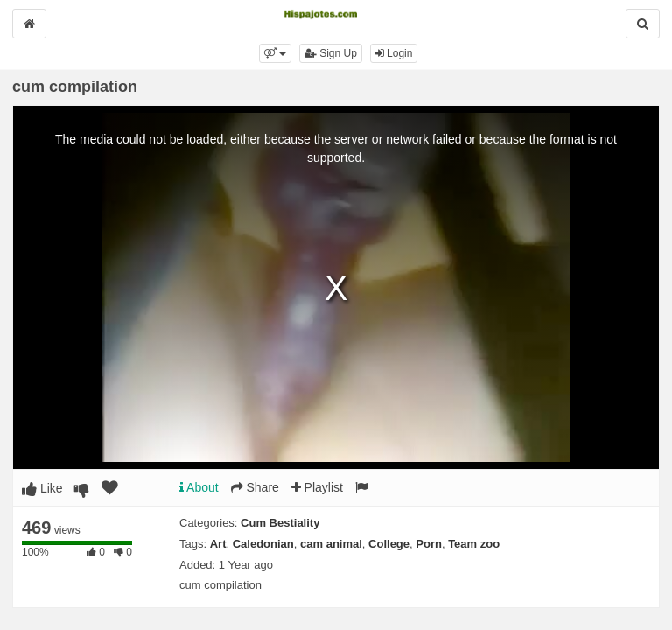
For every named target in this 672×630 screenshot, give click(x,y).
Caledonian (263, 544)
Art (218, 544)
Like (42, 488)
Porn (429, 544)
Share (255, 487)
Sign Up (331, 53)
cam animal (331, 544)
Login (394, 53)
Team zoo (474, 544)
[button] (275, 53)
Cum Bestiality (280, 523)
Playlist (317, 487)
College (389, 544)
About (199, 487)
